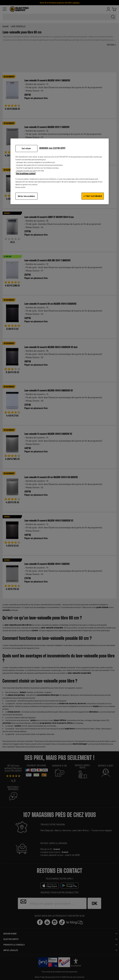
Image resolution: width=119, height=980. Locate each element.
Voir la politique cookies (26, 173)
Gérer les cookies (26, 196)
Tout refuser (26, 148)
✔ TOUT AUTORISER (93, 196)
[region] (60, 171)
